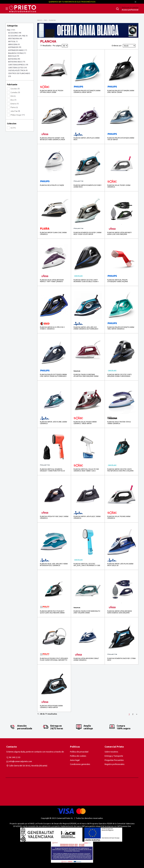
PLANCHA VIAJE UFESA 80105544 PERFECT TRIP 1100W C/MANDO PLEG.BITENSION (52, 281)
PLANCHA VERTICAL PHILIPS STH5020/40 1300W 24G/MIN (118, 281)
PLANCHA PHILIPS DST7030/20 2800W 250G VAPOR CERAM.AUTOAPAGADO (53, 375)
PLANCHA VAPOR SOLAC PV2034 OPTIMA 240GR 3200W (52, 91)
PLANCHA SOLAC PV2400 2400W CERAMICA (119, 517)
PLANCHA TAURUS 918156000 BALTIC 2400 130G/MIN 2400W (87, 612)
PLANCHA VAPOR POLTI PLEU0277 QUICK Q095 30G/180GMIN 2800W (52, 612)
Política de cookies (78, 756)
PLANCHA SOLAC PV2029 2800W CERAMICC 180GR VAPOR (85, 423)
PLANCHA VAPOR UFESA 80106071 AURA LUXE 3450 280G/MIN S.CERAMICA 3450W (120, 233)
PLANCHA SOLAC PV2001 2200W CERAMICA (119, 186)
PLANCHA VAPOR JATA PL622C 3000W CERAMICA (87, 517)
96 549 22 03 (15, 757)
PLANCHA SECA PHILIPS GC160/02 (52, 185)
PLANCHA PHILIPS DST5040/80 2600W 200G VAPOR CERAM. (121, 91)
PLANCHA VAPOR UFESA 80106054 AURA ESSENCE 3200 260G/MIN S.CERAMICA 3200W (120, 612)
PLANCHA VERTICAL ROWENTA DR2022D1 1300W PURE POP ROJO (52, 470)
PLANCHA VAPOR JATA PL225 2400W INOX (87, 139)
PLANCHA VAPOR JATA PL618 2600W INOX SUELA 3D (120, 565)
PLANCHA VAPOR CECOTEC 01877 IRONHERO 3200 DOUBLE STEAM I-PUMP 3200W (86, 281)
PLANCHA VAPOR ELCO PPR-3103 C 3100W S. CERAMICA (52, 328)
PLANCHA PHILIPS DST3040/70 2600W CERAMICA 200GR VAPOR (87, 91)
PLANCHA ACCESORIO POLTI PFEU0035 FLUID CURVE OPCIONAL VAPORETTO (54, 659)
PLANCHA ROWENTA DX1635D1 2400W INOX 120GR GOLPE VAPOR (87, 233)
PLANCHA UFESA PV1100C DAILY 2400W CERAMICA (54, 517)
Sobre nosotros (111, 752)
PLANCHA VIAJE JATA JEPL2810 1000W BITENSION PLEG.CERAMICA (54, 565)
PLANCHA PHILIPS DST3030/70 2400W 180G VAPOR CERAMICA (121, 328)
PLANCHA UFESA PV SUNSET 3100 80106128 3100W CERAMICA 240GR (52, 139)
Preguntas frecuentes (114, 760)
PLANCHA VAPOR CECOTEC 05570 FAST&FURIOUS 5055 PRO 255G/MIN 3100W (120, 470)
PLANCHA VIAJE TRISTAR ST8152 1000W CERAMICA (119, 423)
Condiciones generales (80, 764)
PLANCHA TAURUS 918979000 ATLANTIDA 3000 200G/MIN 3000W (86, 375)
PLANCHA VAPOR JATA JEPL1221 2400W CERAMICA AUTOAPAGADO (86, 328)
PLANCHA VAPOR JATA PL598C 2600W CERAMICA (53, 423)
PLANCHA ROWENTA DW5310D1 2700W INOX (121, 659)
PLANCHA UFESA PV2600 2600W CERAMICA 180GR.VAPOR (51, 707)
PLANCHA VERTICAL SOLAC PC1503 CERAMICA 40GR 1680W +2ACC (86, 470)
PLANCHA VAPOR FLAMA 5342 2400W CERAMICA (53, 233)
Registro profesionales (115, 764)
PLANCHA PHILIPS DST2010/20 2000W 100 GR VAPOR (121, 139)
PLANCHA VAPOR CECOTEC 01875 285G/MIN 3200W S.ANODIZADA (119, 375)
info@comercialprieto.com (20, 761)
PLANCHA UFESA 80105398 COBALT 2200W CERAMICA (86, 659)
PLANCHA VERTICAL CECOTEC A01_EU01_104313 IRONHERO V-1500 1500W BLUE (87, 565)
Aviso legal (75, 760)
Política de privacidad (79, 752)
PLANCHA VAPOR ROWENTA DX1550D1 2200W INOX (88, 186)
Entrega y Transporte (114, 756)
